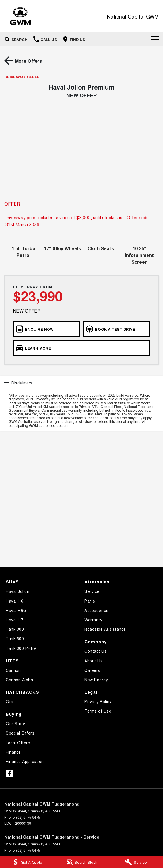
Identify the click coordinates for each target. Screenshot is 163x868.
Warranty (93, 620)
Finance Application (25, 761)
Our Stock (16, 723)
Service (92, 591)
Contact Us (96, 651)
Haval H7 (15, 620)
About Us (94, 661)
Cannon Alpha (19, 680)
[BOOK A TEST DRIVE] (117, 329)
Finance (13, 752)
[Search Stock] (81, 862)
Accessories (97, 610)
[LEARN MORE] (81, 348)
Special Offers (20, 733)
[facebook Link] (9, 773)
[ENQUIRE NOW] (47, 329)
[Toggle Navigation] (155, 39)
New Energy (96, 680)
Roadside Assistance (105, 629)
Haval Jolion (17, 591)
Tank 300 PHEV (21, 648)
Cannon (13, 670)
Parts (90, 601)
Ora (10, 701)
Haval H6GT (17, 610)
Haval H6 (15, 601)
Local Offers (18, 743)
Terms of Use (98, 711)
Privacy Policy (98, 701)
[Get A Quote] (27, 862)
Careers (92, 670)
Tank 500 (15, 638)
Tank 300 (15, 629)
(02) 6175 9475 (28, 817)
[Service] (136, 862)
